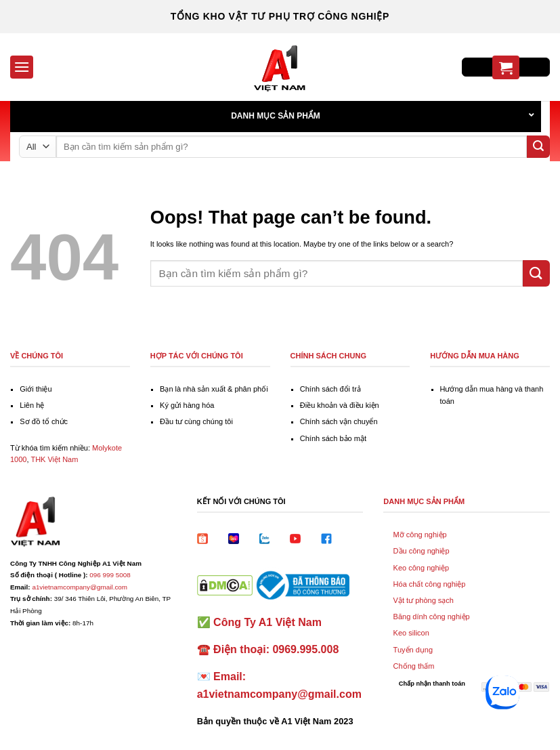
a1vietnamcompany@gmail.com (80, 587)
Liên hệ (32, 405)
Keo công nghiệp (421, 568)
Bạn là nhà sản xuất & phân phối (214, 389)
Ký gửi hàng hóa (187, 405)
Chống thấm (414, 666)
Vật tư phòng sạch (424, 600)
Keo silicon (411, 633)
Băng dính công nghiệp (432, 617)
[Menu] (22, 67)
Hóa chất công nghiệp (430, 584)
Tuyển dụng (413, 650)
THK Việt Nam (54, 459)
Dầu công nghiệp (422, 551)
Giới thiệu (36, 389)
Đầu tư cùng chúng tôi (196, 421)
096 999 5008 (110, 575)
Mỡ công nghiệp (420, 535)
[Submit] (538, 147)
